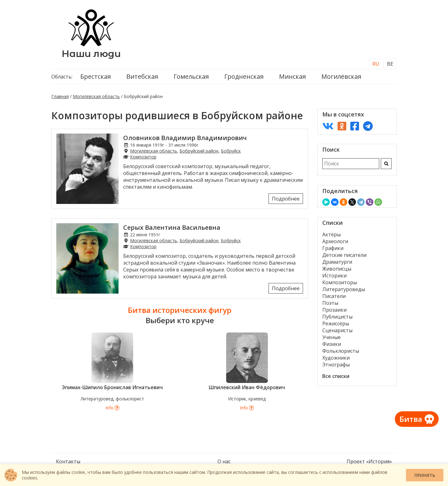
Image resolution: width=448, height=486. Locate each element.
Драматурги (337, 262)
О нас (224, 461)
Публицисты (337, 317)
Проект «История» (369, 461)
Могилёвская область (96, 96)
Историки (334, 276)
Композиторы (340, 282)
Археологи (335, 241)
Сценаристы (337, 330)
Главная (60, 96)
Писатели (334, 296)
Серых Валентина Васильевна (172, 227)
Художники (336, 358)
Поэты (330, 303)
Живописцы (337, 269)
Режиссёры (336, 323)
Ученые (331, 337)
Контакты (68, 461)
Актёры (331, 234)
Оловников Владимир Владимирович (185, 138)
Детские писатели (344, 255)
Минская (292, 76)
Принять (425, 475)
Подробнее (286, 199)
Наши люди (91, 54)
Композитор (143, 157)
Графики (333, 248)
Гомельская (191, 76)
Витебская (142, 76)
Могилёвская (341, 76)
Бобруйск (231, 151)
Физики (332, 344)
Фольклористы (341, 351)
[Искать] (386, 164)
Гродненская (244, 76)
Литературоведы (344, 289)
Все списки (336, 376)
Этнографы (336, 365)
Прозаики (334, 310)
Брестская (96, 76)
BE (390, 64)
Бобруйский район (199, 151)
